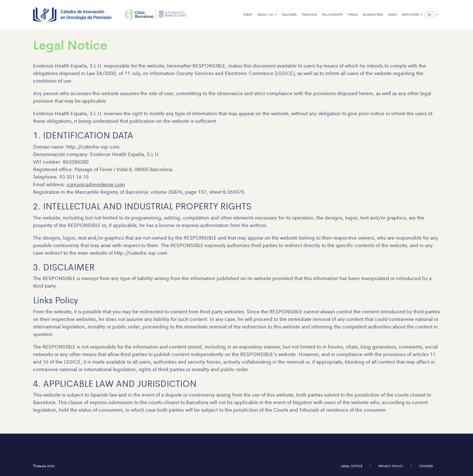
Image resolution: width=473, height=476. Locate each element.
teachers (289, 14)
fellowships (332, 14)
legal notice (352, 466)
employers (411, 14)
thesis (353, 14)
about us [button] (266, 14)
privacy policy (391, 466)
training (309, 14)
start (248, 14)
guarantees (373, 14)
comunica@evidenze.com (96, 184)
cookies (426, 466)
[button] (431, 15)
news (392, 14)
